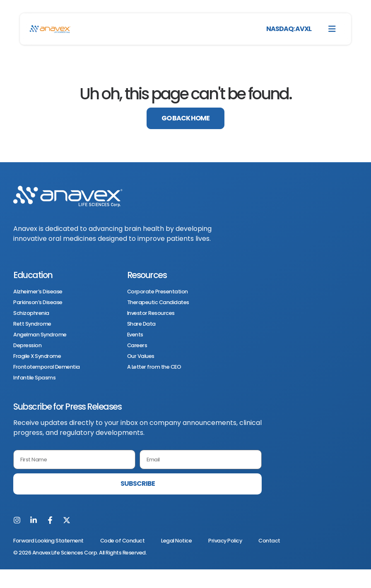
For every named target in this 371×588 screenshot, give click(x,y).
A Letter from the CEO (154, 367)
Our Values (141, 356)
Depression (27, 346)
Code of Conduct (123, 541)
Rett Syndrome (32, 324)
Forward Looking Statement (48, 541)
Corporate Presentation (158, 292)
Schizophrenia (31, 313)
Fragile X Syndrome (37, 356)
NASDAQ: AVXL (289, 29)
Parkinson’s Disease (38, 302)
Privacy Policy (225, 541)
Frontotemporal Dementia (47, 367)
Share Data (141, 324)
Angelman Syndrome (40, 335)
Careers (137, 346)
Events (135, 335)
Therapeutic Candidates (158, 302)
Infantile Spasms (34, 378)
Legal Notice (176, 541)
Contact (269, 541)
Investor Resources (151, 313)
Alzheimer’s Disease (38, 292)
